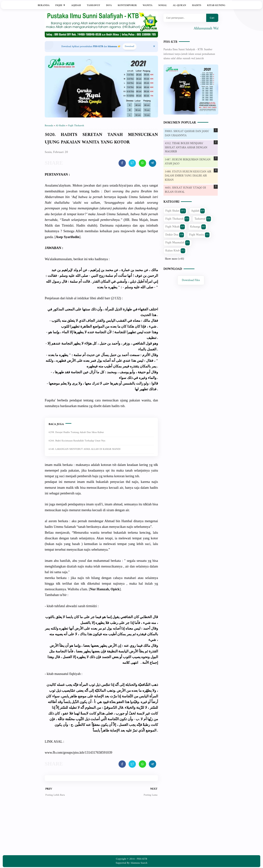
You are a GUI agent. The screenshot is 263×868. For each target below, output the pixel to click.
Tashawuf (93, 5)
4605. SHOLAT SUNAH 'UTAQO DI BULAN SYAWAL (185, 190)
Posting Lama (150, 795)
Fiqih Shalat (176, 211)
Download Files (191, 280)
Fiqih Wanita (199, 235)
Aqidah (76, 5)
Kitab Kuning (216, 5)
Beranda (44, 5)
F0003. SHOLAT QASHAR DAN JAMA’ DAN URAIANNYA (187, 134)
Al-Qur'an (179, 5)
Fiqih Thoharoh (177, 219)
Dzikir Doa (175, 235)
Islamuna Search (139, 863)
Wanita (147, 5)
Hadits (197, 5)
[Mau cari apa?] (185, 18)
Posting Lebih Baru (55, 795)
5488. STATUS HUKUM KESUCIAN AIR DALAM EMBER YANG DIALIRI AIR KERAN (188, 176)
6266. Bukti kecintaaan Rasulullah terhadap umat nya (77, 441)
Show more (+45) (174, 259)
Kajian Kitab (175, 251)
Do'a (109, 5)
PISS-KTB (170, 42)
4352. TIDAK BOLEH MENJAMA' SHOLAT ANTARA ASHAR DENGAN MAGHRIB (186, 148)
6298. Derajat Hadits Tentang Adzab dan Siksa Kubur (76, 432)
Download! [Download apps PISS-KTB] (129, 46)
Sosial (163, 5)
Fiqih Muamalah (178, 243)
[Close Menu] (154, 47)
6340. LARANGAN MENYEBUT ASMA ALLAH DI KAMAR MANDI (84, 449)
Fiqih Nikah (175, 227)
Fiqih (60, 5)
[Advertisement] (101, 829)
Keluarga (198, 227)
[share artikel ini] (122, 163)
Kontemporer (127, 5)
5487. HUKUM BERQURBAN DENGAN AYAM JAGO (188, 162)
